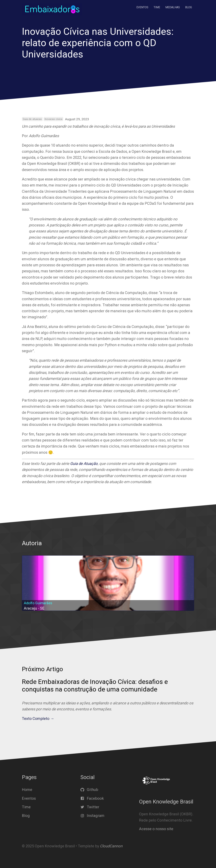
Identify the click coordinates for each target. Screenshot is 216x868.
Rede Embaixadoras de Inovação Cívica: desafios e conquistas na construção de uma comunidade (95, 685)
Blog (189, 7)
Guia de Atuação (84, 464)
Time (157, 7)
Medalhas (173, 7)
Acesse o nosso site (156, 829)
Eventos (142, 7)
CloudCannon (111, 846)
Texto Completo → (38, 719)
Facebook (92, 798)
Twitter (90, 807)
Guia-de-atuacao (32, 119)
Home (27, 790)
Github (89, 790)
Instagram (92, 816)
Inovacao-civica (53, 119)
